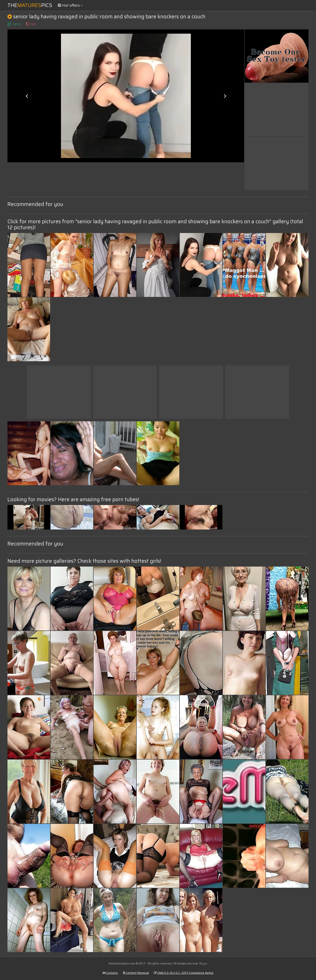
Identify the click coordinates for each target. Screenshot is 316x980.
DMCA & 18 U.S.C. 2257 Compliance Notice (184, 973)
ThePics (30, 5)
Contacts (110, 973)
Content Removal (136, 973)
